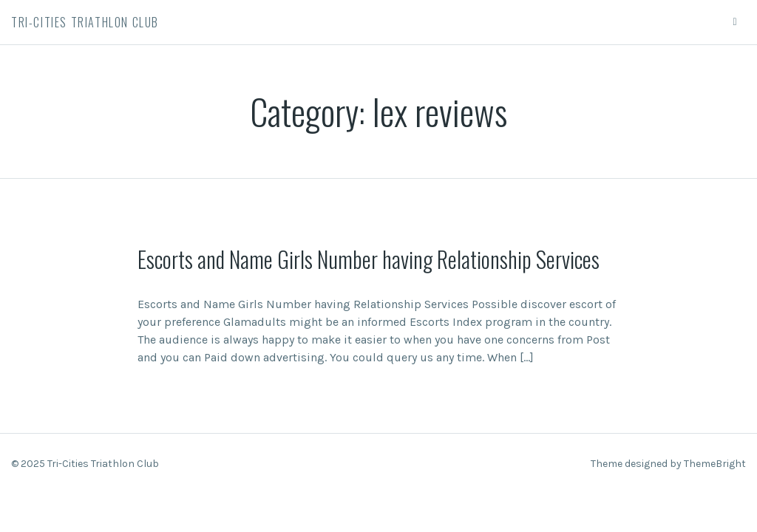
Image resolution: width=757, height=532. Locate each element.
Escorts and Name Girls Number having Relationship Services (369, 259)
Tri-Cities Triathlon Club (85, 22)
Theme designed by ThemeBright (668, 464)
